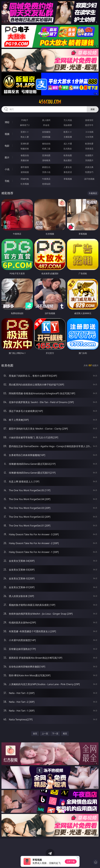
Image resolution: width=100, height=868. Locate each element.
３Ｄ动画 (89, 132)
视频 (7, 134)
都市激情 (25, 167)
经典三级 (46, 149)
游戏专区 (89, 120)
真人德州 (46, 120)
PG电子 (25, 120)
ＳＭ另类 (89, 137)
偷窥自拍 (25, 155)
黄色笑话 (68, 172)
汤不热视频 (89, 179)
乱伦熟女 (68, 149)
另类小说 (46, 172)
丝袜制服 (46, 137)
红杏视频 (25, 184)
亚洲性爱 (25, 144)
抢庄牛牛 (89, 125)
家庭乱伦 (46, 167)
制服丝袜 (25, 149)
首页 (35, 734)
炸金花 (46, 125)
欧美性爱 (89, 144)
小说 (7, 169)
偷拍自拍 (46, 144)
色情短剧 (46, 184)
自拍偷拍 (46, 132)
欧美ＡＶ (68, 132)
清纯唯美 (46, 160)
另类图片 (89, 160)
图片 (7, 157)
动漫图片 (89, 155)
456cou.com (50, 102)
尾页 (65, 734)
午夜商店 (46, 179)
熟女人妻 (25, 137)
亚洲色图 (46, 155)
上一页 (45, 734)
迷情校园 (25, 172)
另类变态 (89, 149)
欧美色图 (68, 155)
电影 (7, 146)
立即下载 (71, 861)
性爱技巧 (89, 172)
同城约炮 (25, 179)
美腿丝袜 (25, 160)
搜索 (93, 109)
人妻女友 (68, 167)
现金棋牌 (68, 125)
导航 (7, 181)
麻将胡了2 (25, 125)
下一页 (55, 734)
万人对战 (68, 120)
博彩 (7, 122)
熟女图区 (68, 160)
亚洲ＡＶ (25, 132)
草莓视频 (68, 179)
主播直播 (68, 137)
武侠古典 (89, 167)
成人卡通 (68, 144)
